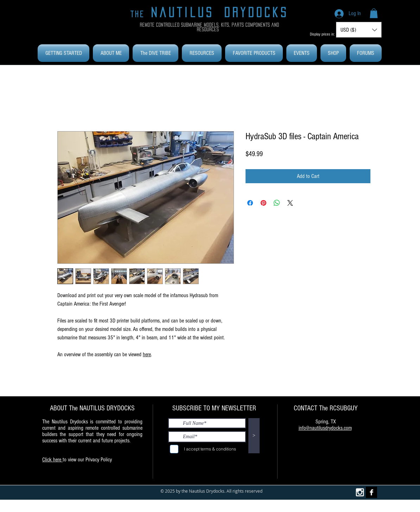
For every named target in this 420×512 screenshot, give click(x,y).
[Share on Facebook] (250, 203)
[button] (374, 13)
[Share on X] (290, 203)
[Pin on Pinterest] (263, 203)
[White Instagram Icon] (360, 492)
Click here (52, 460)
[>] (254, 436)
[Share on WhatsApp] (277, 203)
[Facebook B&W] (371, 492)
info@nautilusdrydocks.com (325, 428)
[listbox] (359, 30)
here (147, 354)
